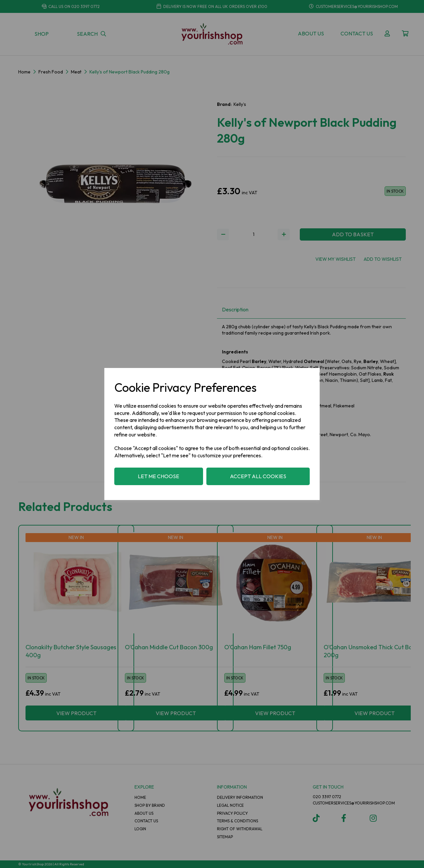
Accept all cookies (258, 476)
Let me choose (159, 476)
